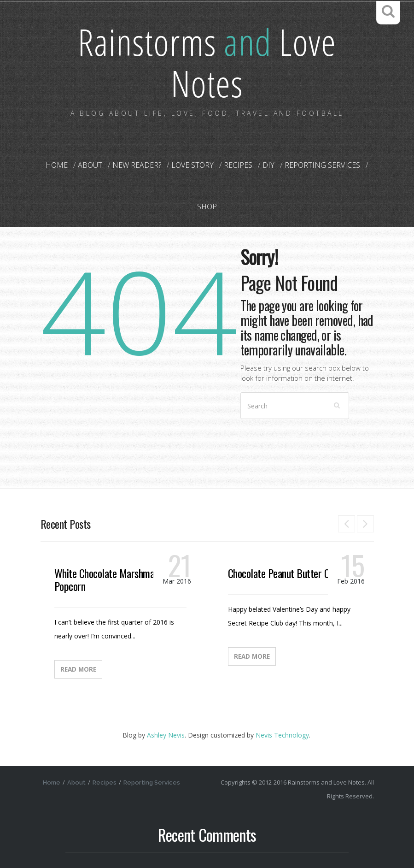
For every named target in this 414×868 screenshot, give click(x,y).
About (90, 165)
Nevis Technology (282, 735)
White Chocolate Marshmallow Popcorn (112, 579)
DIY (268, 165)
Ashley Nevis (166, 735)
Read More (78, 669)
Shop (207, 207)
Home (57, 165)
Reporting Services (322, 165)
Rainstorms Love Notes (207, 62)
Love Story (192, 165)
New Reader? (137, 165)
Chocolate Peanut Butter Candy (287, 573)
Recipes (238, 165)
